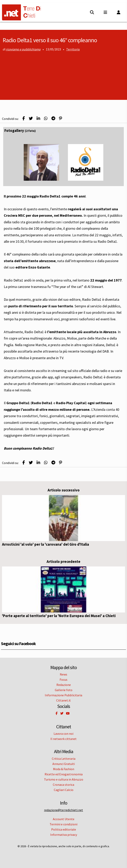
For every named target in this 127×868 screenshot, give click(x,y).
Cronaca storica (63, 785)
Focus (63, 680)
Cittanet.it (63, 700)
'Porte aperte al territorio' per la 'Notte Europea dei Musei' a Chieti (59, 616)
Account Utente (64, 819)
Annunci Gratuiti (64, 764)
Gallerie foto (64, 690)
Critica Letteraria (64, 759)
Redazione (64, 685)
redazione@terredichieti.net (63, 810)
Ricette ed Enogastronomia (64, 774)
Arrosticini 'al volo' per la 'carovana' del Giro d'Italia (45, 544)
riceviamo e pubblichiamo (23, 49)
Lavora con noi (63, 734)
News (63, 674)
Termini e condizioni (63, 824)
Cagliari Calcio (64, 790)
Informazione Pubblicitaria (63, 695)
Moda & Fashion (64, 769)
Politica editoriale (64, 829)
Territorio (73, 49)
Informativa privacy (64, 835)
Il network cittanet (63, 739)
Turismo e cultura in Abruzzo (64, 779)
